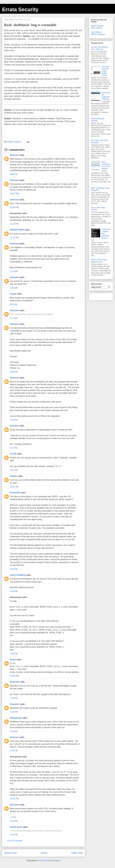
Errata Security (20, 9)
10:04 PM (14, 799)
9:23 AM (14, 821)
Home (44, 853)
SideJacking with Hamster (98, 120)
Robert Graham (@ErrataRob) (97, 27)
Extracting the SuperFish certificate (106, 96)
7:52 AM (14, 731)
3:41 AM (14, 304)
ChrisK (13, 454)
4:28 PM (14, 591)
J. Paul (13, 817)
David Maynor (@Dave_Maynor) (98, 33)
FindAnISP (15, 493)
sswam (13, 294)
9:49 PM (14, 174)
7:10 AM (14, 420)
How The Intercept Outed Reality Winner (105, 71)
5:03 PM (14, 654)
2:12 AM (14, 271)
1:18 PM (14, 751)
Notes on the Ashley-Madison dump (99, 261)
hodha (13, 660)
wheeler (14, 476)
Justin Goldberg (18, 575)
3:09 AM (14, 288)
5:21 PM (14, 448)
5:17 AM (14, 318)
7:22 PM (14, 712)
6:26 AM (14, 372)
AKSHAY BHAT (17, 230)
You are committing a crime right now (99, 48)
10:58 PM (14, 207)
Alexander (15, 682)
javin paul (15, 805)
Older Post (77, 853)
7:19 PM (14, 698)
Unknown (14, 155)
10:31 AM (14, 487)
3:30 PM (14, 569)
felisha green (16, 827)
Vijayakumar (16, 718)
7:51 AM (14, 470)
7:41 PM (14, 835)
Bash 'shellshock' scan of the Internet (106, 165)
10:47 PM (14, 194)
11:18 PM (14, 238)
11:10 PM (14, 224)
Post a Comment (15, 841)
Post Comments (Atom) (50, 861)
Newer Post (10, 853)
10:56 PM (14, 676)
